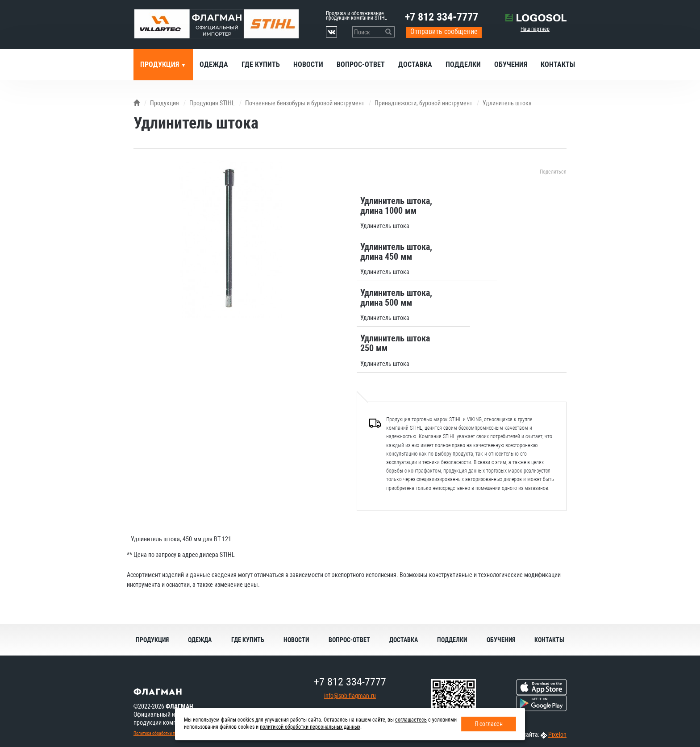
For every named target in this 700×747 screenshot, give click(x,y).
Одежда (214, 64)
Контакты (558, 64)
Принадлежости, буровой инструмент (423, 103)
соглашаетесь (411, 720)
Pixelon (557, 735)
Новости (308, 64)
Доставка (415, 64)
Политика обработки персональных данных (174, 733)
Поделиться (553, 172)
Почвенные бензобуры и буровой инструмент (305, 103)
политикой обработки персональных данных (310, 727)
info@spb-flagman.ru (350, 696)
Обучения (511, 64)
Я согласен (489, 724)
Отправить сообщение (444, 31)
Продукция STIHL (212, 103)
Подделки (463, 64)
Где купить (261, 64)
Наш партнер (535, 29)
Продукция (160, 64)
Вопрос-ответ (361, 64)
